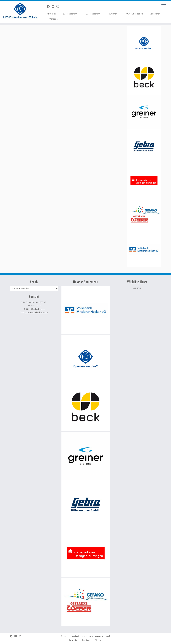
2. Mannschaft (94, 14)
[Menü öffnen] (164, 6)
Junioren (114, 14)
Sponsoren (156, 14)
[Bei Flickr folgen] (54, 6)
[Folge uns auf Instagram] (59, 6)
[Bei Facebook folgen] (49, 6)
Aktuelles (52, 14)
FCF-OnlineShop (134, 14)
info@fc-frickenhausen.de (37, 312)
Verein (54, 19)
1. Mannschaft (71, 14)
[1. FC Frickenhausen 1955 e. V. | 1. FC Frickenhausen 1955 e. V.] (20, 10)
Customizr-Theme (93, 640)
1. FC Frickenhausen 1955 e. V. (81, 636)
